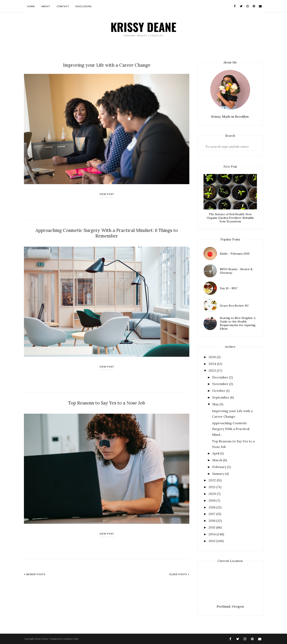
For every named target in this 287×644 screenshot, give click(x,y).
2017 (212, 514)
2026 (213, 357)
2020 (213, 494)
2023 (213, 370)
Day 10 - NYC (229, 288)
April (216, 453)
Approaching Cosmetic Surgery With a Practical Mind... (231, 429)
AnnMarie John (71, 639)
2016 (212, 521)
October (219, 391)
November (221, 384)
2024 (213, 364)
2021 (212, 487)
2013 (212, 541)
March (218, 460)
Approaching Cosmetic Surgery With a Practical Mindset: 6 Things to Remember (107, 229)
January (219, 474)
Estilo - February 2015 (235, 254)
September (221, 397)
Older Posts (178, 567)
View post (107, 193)
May (216, 404)
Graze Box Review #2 (234, 306)
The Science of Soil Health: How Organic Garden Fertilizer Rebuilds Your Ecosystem (230, 218)
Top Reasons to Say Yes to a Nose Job (107, 396)
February (220, 467)
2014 (212, 534)
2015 (212, 527)
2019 (212, 500)
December (221, 377)
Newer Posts (36, 567)
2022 (213, 480)
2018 (212, 507)
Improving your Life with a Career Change (107, 65)
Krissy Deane (42, 639)
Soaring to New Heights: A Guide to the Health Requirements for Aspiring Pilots (238, 323)
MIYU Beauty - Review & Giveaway (236, 271)
